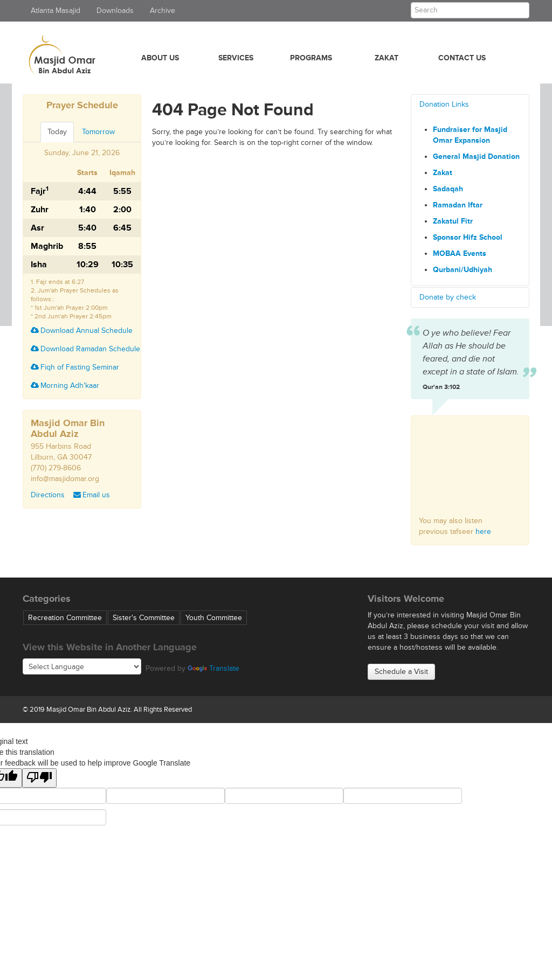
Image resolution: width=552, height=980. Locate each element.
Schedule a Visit (401, 672)
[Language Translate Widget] (82, 666)
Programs (311, 58)
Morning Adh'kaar (65, 385)
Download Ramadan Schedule (85, 349)
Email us (92, 495)
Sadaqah (448, 189)
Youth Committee (214, 618)
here (483, 531)
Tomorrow (98, 132)
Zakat (387, 58)
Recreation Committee (65, 618)
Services (236, 58)
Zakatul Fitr (453, 221)
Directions (48, 495)
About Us (160, 58)
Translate (213, 668)
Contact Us (462, 58)
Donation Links (444, 104)
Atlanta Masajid (56, 11)
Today (57, 132)
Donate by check (448, 297)
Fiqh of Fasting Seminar (75, 367)
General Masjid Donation (476, 157)
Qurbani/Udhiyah (463, 270)
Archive (163, 11)
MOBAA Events (460, 253)
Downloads (115, 11)
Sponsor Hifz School (468, 237)
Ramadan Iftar (458, 205)
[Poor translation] (39, 778)
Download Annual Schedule (82, 331)
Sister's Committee (144, 618)
